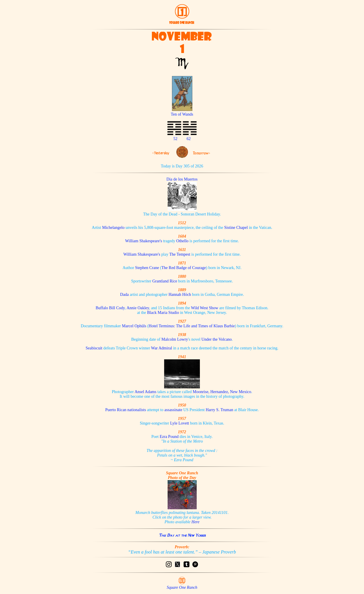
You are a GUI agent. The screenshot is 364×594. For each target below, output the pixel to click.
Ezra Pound (169, 437)
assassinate (173, 410)
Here (195, 522)
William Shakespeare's (144, 241)
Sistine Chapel (236, 228)
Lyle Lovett (180, 423)
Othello (182, 241)
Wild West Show (205, 308)
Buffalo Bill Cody (110, 308)
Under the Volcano (216, 339)
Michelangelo (113, 228)
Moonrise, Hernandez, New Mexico (222, 392)
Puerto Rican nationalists (126, 410)
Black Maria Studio (163, 313)
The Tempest (180, 254)
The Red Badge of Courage (184, 268)
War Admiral (161, 348)
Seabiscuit (94, 348)
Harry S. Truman (220, 410)
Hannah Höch (180, 295)
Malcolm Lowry (175, 339)
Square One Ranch (182, 587)
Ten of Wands (182, 112)
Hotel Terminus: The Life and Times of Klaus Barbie (192, 326)
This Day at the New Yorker (182, 535)
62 (189, 139)
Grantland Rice (165, 281)
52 (175, 139)
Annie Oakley (138, 308)
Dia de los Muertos (182, 179)
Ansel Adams (145, 392)
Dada (125, 295)
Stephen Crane (147, 268)
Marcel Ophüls (134, 326)
